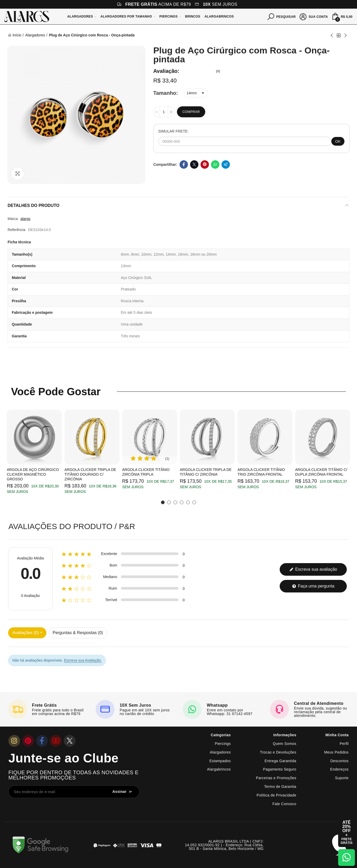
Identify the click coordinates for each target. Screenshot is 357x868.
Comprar (191, 112)
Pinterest (205, 164)
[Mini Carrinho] (342, 17)
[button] (163, 502)
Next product (345, 35)
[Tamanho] (196, 93)
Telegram (226, 164)
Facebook (184, 164)
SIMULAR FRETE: (174, 131)
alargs (25, 219)
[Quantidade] (164, 112)
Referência (17, 230)
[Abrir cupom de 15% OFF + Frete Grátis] (347, 832)
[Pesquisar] (282, 16)
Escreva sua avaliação (313, 569)
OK (338, 141)
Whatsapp (215, 164)
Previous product (332, 35)
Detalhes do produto (34, 205)
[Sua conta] (314, 16)
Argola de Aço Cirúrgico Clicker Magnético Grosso (33, 474)
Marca (13, 219)
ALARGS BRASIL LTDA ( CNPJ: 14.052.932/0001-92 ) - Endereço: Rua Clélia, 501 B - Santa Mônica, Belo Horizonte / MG (224, 845)
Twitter (194, 164)
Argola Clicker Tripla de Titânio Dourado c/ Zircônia (90, 474)
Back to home (339, 35)
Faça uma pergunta (313, 586)
